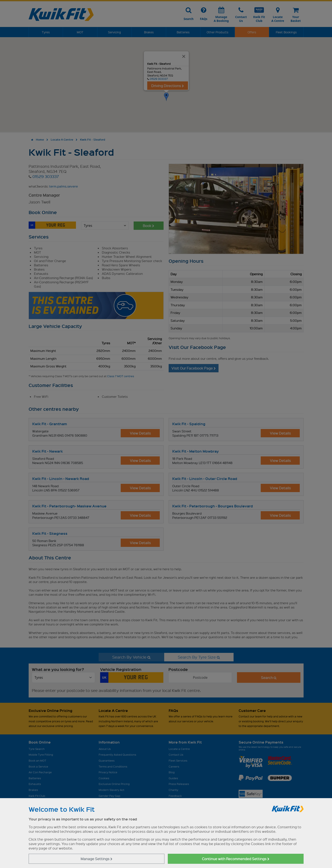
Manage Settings (97, 859)
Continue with (236, 859)
